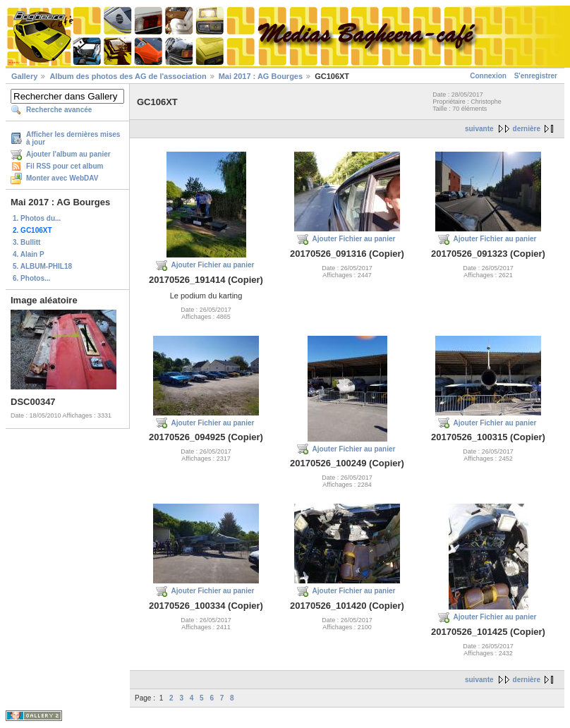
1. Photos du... (37, 218)
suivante (479, 129)
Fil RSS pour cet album (65, 166)
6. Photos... (31, 278)
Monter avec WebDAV (62, 178)
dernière (527, 129)
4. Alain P (29, 254)
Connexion (488, 76)
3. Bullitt (26, 242)
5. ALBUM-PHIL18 (42, 266)
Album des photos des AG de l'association (128, 76)
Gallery (24, 76)
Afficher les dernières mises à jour (73, 138)
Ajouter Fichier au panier (213, 265)
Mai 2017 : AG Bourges (261, 76)
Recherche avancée (59, 110)
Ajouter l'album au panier (68, 154)
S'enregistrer (536, 76)
